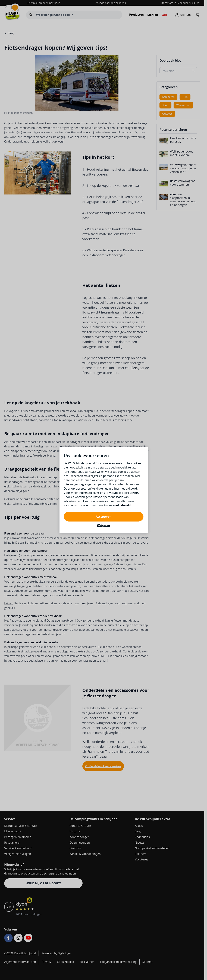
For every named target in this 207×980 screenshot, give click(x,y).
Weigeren (103, 525)
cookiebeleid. (122, 505)
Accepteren (104, 517)
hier (135, 493)
